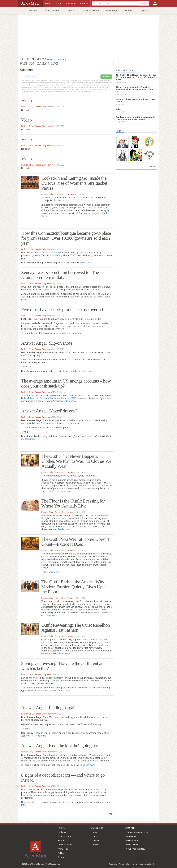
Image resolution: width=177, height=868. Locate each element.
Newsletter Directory (135, 849)
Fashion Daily (27, 107)
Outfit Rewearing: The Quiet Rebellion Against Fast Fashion (76, 628)
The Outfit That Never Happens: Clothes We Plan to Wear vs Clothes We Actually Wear (76, 461)
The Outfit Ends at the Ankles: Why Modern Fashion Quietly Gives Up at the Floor (74, 587)
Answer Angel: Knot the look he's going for (59, 746)
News (94, 832)
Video (26, 101)
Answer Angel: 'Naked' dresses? (49, 411)
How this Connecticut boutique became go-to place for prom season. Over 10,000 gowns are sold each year (66, 238)
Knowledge (112, 10)
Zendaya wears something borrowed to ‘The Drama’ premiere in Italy (60, 275)
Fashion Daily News (43, 107)
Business (33, 10)
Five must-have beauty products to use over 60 (62, 309)
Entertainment (52, 10)
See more (152, 167)
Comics (95, 836)
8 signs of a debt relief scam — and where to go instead (63, 777)
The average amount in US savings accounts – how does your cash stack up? (66, 383)
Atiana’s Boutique (52, 253)
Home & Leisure (91, 10)
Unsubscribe (150, 864)
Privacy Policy (124, 864)
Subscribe (106, 76)
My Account (131, 836)
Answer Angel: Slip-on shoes (47, 343)
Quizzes (95, 845)
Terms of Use (137, 864)
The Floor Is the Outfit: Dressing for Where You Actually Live (73, 503)
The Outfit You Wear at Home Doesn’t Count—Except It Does (75, 542)
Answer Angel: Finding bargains (50, 708)
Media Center (132, 845)
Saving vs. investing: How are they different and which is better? (63, 666)
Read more (87, 262)
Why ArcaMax (132, 840)
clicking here (87, 91)
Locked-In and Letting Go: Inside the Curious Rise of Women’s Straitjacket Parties (74, 183)
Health (71, 10)
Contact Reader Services (137, 832)
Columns (96, 840)
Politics (129, 10)
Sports (144, 10)
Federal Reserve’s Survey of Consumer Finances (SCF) (49, 398)
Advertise (113, 864)
